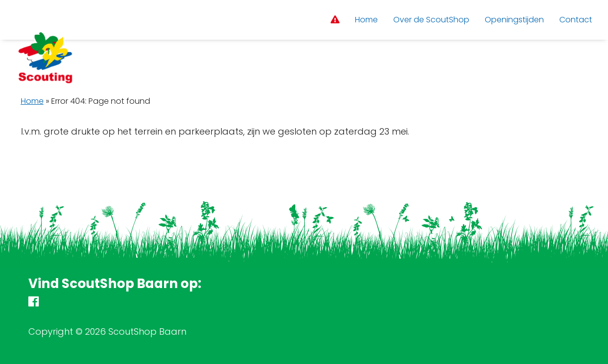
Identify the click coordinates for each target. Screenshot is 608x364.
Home (32, 101)
